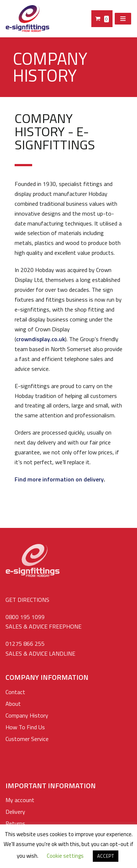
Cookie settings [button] (65, 856)
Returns (15, 823)
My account (20, 800)
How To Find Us (25, 727)
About (13, 704)
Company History (27, 715)
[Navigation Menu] (123, 19)
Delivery (15, 812)
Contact (15, 692)
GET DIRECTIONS (27, 600)
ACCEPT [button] (106, 856)
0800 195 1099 (25, 617)
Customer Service (27, 739)
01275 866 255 (25, 644)
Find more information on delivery (59, 479)
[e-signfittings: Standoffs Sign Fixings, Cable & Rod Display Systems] (27, 19)
